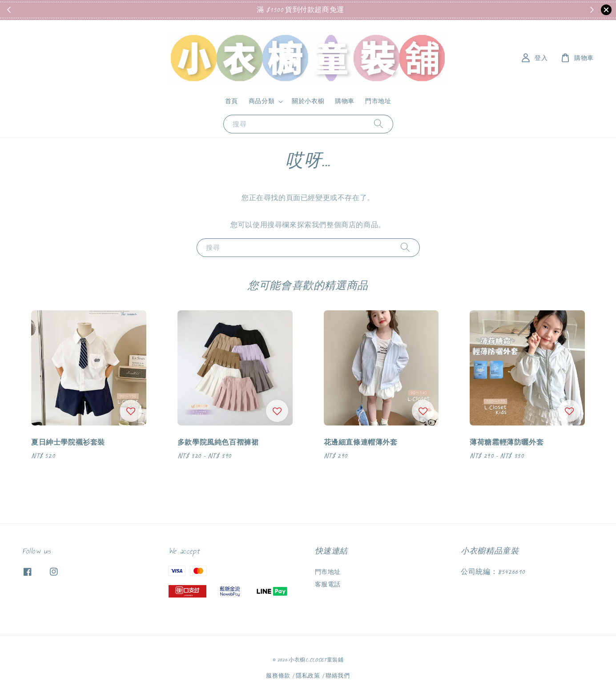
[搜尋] (378, 124)
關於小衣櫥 (308, 101)
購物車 (345, 101)
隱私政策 (308, 676)
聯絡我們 (338, 676)
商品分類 (262, 101)
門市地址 (378, 101)
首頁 (232, 101)
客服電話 (328, 584)
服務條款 (278, 676)
